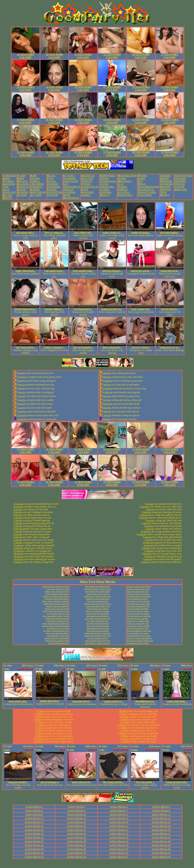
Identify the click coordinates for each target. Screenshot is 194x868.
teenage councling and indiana (139, 587)
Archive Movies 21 (34, 826)
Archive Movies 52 (161, 853)
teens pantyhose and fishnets (98, 616)
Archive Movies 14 (77, 818)
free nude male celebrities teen (98, 587)
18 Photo (39, 733)
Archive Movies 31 (119, 834)
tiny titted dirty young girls (58, 636)
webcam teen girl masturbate (98, 614)
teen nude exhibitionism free (138, 606)
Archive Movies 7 (119, 811)
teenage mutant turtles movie (57, 594)
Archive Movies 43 (119, 845)
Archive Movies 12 (161, 814)
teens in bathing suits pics (58, 643)
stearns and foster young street (56, 638)
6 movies (21, 385)
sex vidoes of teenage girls (98, 621)
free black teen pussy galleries (139, 616)
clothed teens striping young (98, 628)
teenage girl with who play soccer (98, 604)
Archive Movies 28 (161, 830)
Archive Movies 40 (161, 841)
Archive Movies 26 (77, 830)
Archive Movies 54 (77, 857)
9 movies (21, 373)
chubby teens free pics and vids (56, 604)
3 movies (21, 388)
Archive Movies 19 (119, 822)
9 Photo (124, 731)
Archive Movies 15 (119, 818)
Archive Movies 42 (77, 845)
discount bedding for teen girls (139, 631)
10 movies (19, 554)
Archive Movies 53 (34, 857)
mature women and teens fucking (55, 626)
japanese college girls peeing (138, 594)
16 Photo (38, 719)
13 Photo (121, 725)
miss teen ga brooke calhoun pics (140, 641)
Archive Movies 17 (34, 822)
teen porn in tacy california (137, 618)
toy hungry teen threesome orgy (56, 631)
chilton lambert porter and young (55, 587)
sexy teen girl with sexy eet (58, 614)
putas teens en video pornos (58, 621)
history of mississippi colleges (98, 611)
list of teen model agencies (98, 601)
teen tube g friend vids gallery (57, 599)
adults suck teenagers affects (57, 633)
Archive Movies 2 (77, 807)
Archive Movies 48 (161, 849)
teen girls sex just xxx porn (58, 628)
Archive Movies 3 (119, 807)
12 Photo (40, 725)
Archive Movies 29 (34, 834)
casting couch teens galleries (57, 606)
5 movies (21, 381)
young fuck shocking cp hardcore (98, 633)
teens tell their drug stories (137, 599)
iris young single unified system (56, 616)
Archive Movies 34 (77, 837)
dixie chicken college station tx (98, 643)
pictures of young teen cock (138, 623)
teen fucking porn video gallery (98, 591)
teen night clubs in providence (139, 596)
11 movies (19, 504)
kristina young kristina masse (138, 589)
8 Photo (123, 714)
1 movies (21, 400)
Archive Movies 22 (77, 826)
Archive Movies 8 (161, 811)
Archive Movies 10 (77, 814)
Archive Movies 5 (34, 811)
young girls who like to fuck (57, 589)
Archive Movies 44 (161, 845)
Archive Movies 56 (161, 857)
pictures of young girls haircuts (139, 638)
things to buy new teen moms (57, 609)
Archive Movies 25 (34, 830)
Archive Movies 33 (34, 837)
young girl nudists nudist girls (98, 606)
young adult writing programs (57, 618)
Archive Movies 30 (77, 834)
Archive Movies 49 (34, 853)
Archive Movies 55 (119, 857)
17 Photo (41, 711)
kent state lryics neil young (137, 611)
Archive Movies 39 (119, 841)
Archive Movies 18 (77, 822)
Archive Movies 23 (119, 826)
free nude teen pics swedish (98, 631)
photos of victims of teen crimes (56, 596)
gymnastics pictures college (138, 643)
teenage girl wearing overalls (138, 626)
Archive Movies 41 (34, 845)
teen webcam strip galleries (98, 609)
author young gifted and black (57, 591)
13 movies (22, 377)
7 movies (21, 408)
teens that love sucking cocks (57, 641)
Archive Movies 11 (119, 814)
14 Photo (40, 731)
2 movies (21, 396)
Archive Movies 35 (119, 837)
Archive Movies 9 (34, 814)
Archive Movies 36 (161, 837)
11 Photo (39, 717)
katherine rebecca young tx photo (98, 589)
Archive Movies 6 (77, 811)
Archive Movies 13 (34, 818)
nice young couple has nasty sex (98, 618)
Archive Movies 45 (34, 849)
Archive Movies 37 (34, 841)
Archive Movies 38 (77, 841)
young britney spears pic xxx (98, 594)
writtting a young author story (98, 599)
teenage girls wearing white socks (98, 636)
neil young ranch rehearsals (98, 626)
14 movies (22, 419)
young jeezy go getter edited (138, 621)
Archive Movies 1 (34, 807)
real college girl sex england (138, 601)
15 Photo (38, 739)
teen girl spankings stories (98, 638)
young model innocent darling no (55, 623)
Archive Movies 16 (161, 818)
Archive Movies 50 (77, 853)
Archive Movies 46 (77, 849)
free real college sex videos (137, 633)
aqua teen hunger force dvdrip (139, 636)
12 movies (107, 381)
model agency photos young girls (98, 596)
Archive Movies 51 (119, 853)
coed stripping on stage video (138, 604)
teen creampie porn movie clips (98, 641)
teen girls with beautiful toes (98, 623)
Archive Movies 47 (119, 849)
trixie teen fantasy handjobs (138, 609)
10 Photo (39, 714)
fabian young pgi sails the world (56, 611)
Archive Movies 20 (161, 822)
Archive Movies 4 (161, 807)
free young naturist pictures (138, 591)
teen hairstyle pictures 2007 (138, 628)
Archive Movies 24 (161, 826)
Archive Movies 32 (161, 834)
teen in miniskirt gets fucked (138, 614)
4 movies (21, 404)
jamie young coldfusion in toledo (55, 601)
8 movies (107, 396)
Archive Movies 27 (119, 830)
